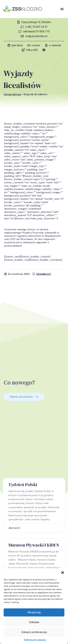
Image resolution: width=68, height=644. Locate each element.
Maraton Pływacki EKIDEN (34, 545)
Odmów (34, 622)
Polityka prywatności (35, 640)
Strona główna (12, 94)
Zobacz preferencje (34, 632)
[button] (63, 573)
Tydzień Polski (23, 485)
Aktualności (43, 274)
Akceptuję (34, 612)
